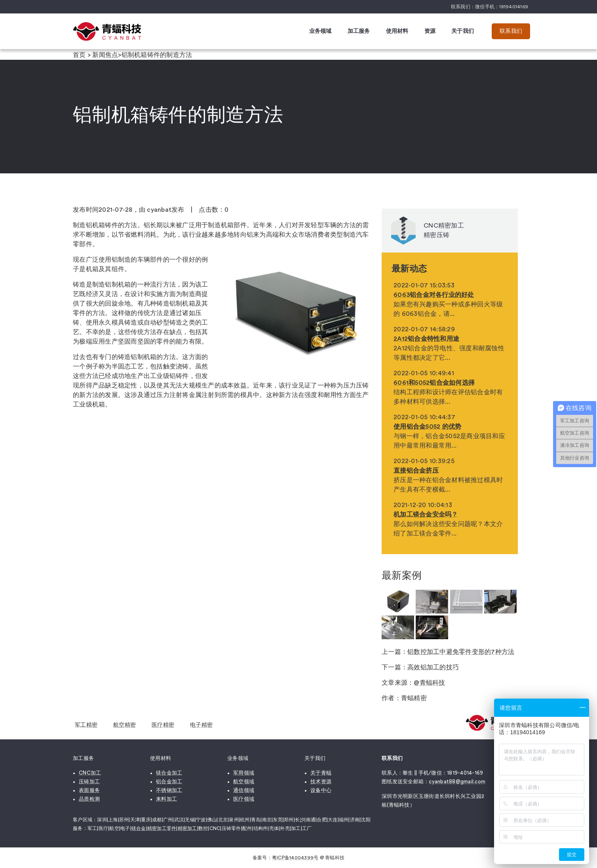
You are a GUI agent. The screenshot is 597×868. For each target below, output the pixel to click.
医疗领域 (244, 799)
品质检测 (89, 799)
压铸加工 (89, 782)
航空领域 (244, 782)
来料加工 (166, 799)
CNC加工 (90, 773)
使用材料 (397, 31)
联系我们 (511, 31)
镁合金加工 (169, 773)
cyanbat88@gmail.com (457, 782)
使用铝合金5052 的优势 (427, 427)
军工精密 (86, 725)
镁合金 (139, 828)
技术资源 (321, 782)
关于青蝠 (321, 773)
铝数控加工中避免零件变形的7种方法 (461, 652)
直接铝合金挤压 (416, 471)
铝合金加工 (169, 782)
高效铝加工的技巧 (433, 667)
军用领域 (244, 773)
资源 (430, 31)
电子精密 (201, 725)
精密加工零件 (162, 828)
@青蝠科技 (429, 683)
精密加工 (187, 828)
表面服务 (89, 790)
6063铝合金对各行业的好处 (434, 295)
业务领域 (320, 31)
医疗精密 (163, 725)
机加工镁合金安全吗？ (426, 515)
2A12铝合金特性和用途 (426, 339)
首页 (79, 55)
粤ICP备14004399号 (295, 858)
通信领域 (244, 790)
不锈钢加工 (169, 790)
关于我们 (463, 31)
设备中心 (321, 790)
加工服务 (359, 31)
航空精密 (125, 725)
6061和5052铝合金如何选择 (434, 383)
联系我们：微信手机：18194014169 (490, 7)
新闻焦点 (105, 55)
